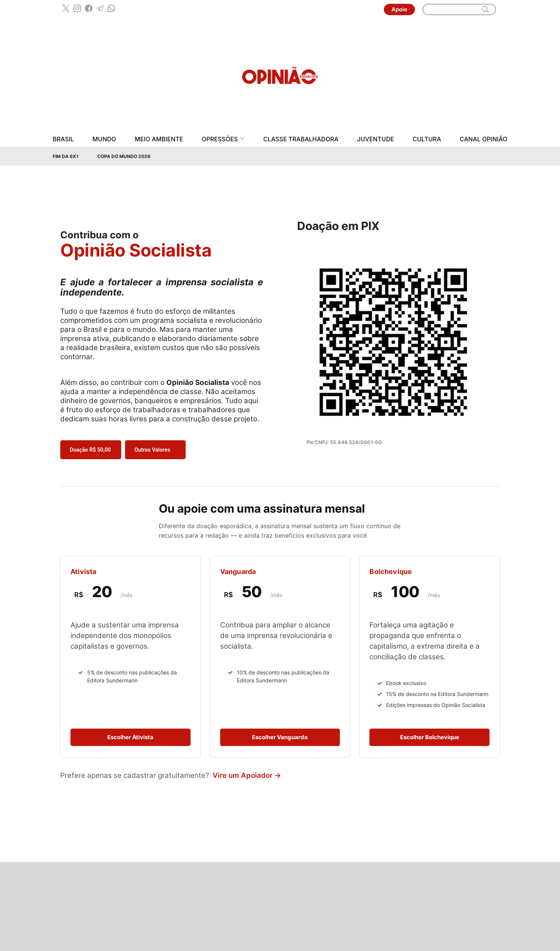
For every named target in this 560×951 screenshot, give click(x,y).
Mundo (104, 139)
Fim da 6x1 (66, 156)
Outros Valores (153, 450)
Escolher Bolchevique (430, 737)
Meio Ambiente (159, 139)
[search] (485, 9)
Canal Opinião (483, 139)
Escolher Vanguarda (280, 737)
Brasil (63, 139)
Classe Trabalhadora (301, 139)
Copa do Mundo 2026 (124, 156)
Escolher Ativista (130, 737)
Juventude (375, 139)
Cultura (427, 139)
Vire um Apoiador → (247, 775)
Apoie (399, 9)
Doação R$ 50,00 (90, 450)
